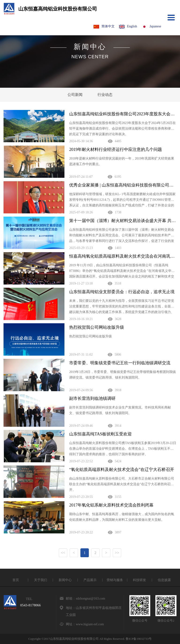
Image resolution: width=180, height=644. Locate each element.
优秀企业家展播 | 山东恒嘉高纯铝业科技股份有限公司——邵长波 (123, 186)
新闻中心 (65, 580)
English (128, 27)
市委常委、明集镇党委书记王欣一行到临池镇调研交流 (120, 363)
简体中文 (104, 27)
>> (117, 553)
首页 (16, 580)
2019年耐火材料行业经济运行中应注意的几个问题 (116, 149)
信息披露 (164, 580)
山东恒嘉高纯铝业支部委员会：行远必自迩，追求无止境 (122, 292)
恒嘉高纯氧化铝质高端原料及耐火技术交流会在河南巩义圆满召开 (123, 257)
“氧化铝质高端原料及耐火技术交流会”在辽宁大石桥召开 (122, 470)
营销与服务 (115, 580)
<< (63, 553)
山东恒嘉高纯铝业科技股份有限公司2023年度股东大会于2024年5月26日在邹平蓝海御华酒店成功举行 (123, 114)
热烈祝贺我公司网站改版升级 (97, 328)
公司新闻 (75, 95)
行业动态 (105, 95)
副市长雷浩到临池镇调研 (92, 399)
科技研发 (139, 580)
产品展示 (90, 580)
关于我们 (41, 580)
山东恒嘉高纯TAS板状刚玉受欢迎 (100, 434)
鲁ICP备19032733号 (139, 639)
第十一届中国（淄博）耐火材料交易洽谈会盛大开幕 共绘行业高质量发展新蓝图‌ (123, 221)
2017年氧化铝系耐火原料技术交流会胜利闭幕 (111, 506)
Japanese (151, 27)
